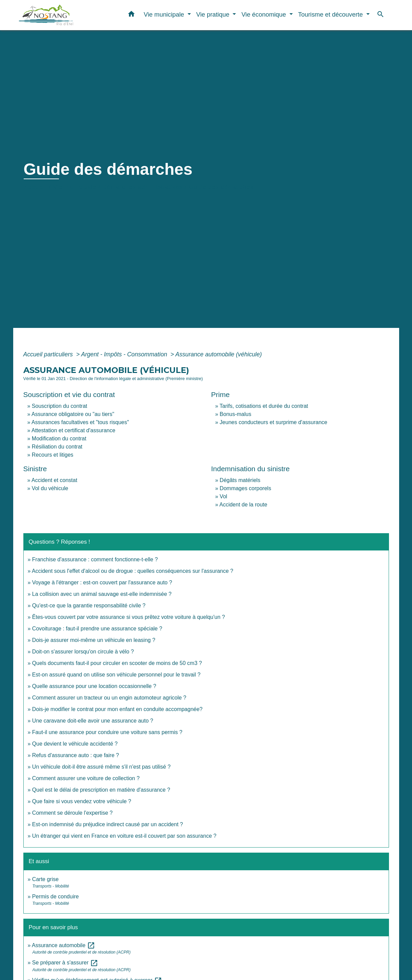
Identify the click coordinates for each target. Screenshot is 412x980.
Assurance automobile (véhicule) (219, 354)
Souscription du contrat (60, 406)
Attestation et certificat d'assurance (73, 430)
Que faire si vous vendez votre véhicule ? (82, 801)
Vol (223, 496)
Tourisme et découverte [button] (331, 14)
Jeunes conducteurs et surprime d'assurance (274, 422)
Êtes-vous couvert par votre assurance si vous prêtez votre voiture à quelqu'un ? (129, 617)
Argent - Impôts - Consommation (125, 354)
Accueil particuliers (49, 354)
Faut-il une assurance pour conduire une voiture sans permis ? (107, 732)
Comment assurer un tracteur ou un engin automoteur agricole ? (109, 698)
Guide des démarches (221, 187)
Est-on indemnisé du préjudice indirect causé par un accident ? (108, 824)
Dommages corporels (245, 488)
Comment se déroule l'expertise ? (72, 813)
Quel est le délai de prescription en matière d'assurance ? (101, 790)
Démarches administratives (143, 187)
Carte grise (45, 879)
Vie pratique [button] (214, 14)
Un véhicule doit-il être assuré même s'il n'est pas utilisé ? (101, 767)
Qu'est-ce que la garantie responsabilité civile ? (89, 606)
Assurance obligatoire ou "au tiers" (73, 414)
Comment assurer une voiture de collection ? (86, 778)
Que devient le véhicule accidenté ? (75, 744)
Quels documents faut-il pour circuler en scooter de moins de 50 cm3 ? (117, 663)
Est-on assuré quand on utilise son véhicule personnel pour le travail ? (116, 675)
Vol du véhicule (50, 488)
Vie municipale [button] (165, 14)
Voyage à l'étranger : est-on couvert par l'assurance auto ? (102, 582)
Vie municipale (75, 187)
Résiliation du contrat (57, 447)
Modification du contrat (59, 439)
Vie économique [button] (265, 14)
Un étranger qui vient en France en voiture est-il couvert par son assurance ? (124, 836)
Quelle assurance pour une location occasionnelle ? (94, 686)
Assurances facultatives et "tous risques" (80, 422)
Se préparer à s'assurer (65, 963)
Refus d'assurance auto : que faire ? (76, 755)
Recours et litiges (53, 455)
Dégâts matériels (240, 480)
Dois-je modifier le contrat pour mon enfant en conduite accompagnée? (117, 709)
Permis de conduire (56, 896)
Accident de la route (243, 505)
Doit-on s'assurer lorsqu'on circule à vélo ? (83, 652)
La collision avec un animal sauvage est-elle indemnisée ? (102, 594)
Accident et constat (54, 480)
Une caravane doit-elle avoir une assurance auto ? (93, 721)
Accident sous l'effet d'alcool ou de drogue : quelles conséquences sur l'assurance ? (133, 571)
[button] (131, 15)
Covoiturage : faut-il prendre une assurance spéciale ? (97, 629)
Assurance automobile (63, 945)
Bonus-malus (235, 414)
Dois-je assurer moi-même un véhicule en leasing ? (94, 640)
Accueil (36, 187)
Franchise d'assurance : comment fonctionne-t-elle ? (95, 559)
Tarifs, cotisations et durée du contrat (264, 406)
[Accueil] (61, 15)
